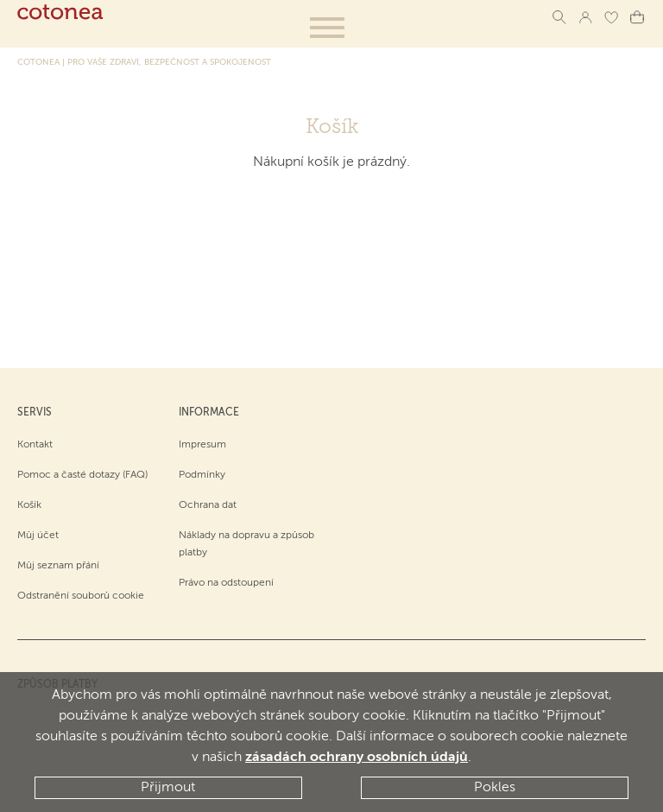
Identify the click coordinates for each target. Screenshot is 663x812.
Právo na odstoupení (226, 583)
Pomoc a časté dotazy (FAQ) (82, 475)
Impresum (202, 445)
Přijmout (168, 788)
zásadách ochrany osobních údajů (357, 758)
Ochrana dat (208, 505)
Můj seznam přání (58, 566)
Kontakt (35, 445)
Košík (29, 505)
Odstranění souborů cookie (81, 596)
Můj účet (38, 536)
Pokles (495, 788)
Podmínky (202, 475)
